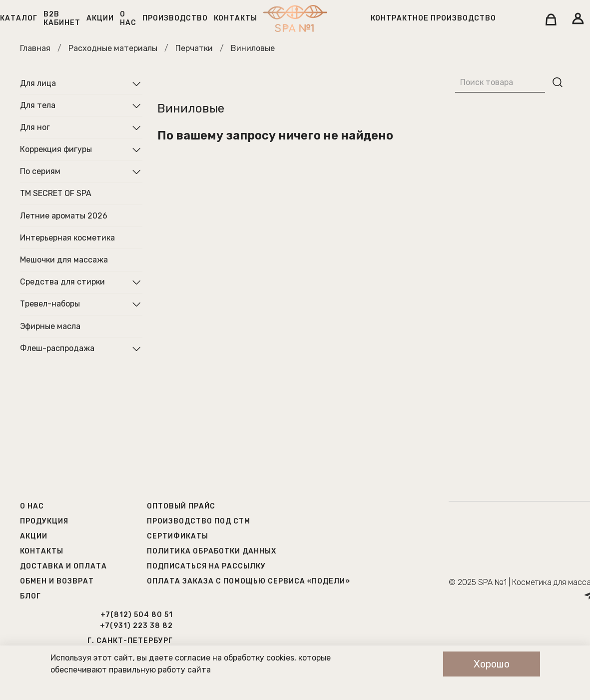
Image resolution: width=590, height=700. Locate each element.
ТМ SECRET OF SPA (56, 193)
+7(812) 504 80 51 (137, 615)
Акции (100, 18)
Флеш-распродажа (57, 348)
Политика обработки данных (212, 551)
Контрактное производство (433, 18)
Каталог (19, 18)
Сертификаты (178, 536)
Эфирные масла (50, 326)
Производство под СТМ (199, 521)
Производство (175, 18)
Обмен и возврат (57, 581)
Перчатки (194, 48)
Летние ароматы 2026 (64, 216)
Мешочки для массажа (64, 260)
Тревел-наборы (50, 304)
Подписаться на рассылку (206, 566)
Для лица (38, 83)
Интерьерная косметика (67, 238)
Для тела (38, 105)
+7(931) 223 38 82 (136, 626)
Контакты (236, 18)
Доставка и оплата (63, 566)
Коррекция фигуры (56, 149)
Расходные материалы (113, 48)
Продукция (44, 521)
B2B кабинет (62, 18)
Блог (30, 596)
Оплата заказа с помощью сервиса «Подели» (249, 581)
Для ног (35, 127)
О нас (128, 18)
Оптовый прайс (181, 506)
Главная (35, 48)
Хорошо (492, 664)
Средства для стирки (62, 282)
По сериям (40, 171)
